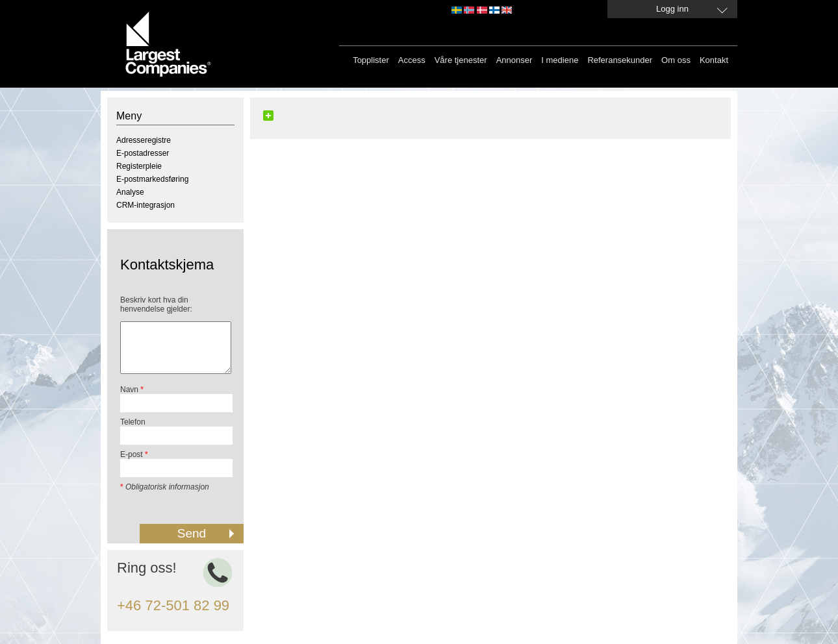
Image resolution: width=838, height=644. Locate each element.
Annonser (514, 60)
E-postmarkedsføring (152, 179)
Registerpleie (139, 166)
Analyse (130, 192)
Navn (132, 390)
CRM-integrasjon (146, 205)
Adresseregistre (144, 140)
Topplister (371, 60)
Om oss (676, 60)
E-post (134, 454)
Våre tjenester (461, 60)
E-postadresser (143, 153)
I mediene (560, 60)
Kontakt (714, 60)
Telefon (133, 422)
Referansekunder (620, 60)
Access (412, 60)
